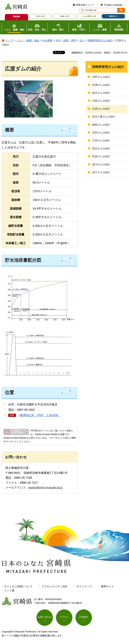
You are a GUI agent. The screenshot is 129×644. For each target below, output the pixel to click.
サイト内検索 (82, 10)
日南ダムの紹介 (101, 101)
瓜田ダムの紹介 (101, 133)
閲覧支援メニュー (85, 5)
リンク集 (9, 590)
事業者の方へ (113, 16)
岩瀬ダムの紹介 (101, 85)
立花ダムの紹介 (101, 140)
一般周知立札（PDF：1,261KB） (39, 415)
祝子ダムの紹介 (101, 172)
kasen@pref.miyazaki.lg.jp (45, 488)
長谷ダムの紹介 (101, 148)
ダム (82, 40)
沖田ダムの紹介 (101, 77)
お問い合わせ (45, 617)
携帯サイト (107, 586)
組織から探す (65, 16)
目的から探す (41, 16)
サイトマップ (84, 586)
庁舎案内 (84, 617)
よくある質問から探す (89, 16)
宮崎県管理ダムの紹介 (100, 40)
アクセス (64, 617)
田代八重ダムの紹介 (104, 117)
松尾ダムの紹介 (101, 156)
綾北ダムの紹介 (101, 93)
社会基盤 (47, 40)
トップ (9, 40)
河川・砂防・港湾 (66, 40)
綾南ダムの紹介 (101, 125)
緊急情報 (16, 16)
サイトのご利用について (18, 586)
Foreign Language (113, 5)
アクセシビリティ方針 (55, 586)
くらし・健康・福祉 (28, 40)
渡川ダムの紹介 (101, 164)
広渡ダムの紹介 (101, 109)
